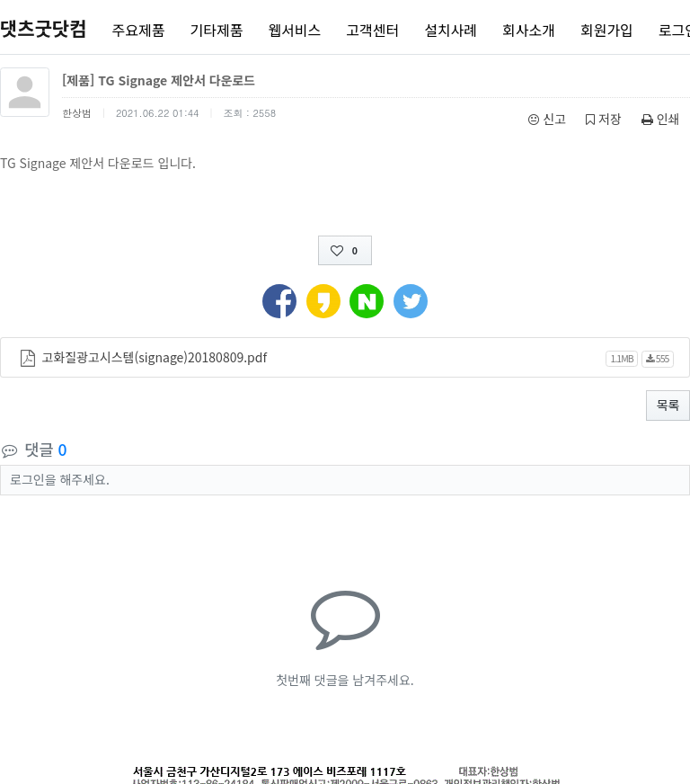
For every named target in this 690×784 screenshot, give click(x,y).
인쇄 (661, 119)
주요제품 (139, 30)
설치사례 (451, 30)
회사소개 (529, 30)
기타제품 (217, 30)
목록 (668, 405)
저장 (604, 119)
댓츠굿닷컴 (44, 28)
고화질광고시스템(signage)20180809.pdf (154, 357)
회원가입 (607, 30)
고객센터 (372, 30)
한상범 (77, 113)
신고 (547, 119)
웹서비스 (294, 30)
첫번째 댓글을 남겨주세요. (345, 680)
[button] (279, 299)
